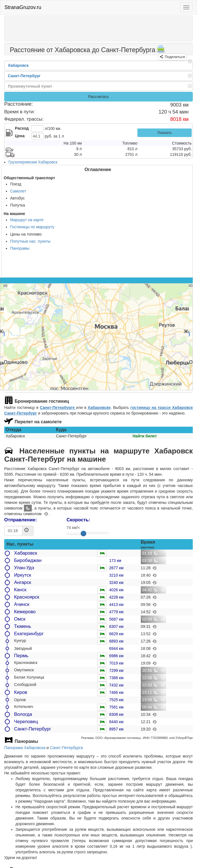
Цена (20, 136)
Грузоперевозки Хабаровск (33, 162)
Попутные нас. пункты (30, 241)
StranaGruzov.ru (23, 7)
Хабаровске (99, 408)
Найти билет (145, 436)
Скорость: (78, 520)
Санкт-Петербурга (66, 748)
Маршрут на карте (27, 220)
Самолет (18, 191)
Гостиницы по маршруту (32, 227)
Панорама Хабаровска (25, 748)
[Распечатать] (161, 51)
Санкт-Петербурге (58, 408)
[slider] (83, 533)
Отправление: (21, 520)
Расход (22, 128)
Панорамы (20, 248)
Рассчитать (98, 97)
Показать (165, 133)
